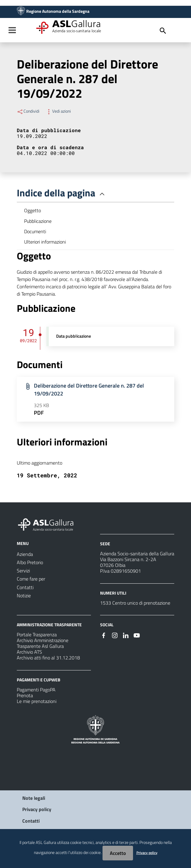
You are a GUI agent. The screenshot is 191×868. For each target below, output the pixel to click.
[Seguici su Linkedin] (126, 635)
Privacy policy (37, 809)
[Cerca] (163, 31)
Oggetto (32, 210)
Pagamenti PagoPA (36, 690)
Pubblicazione (38, 221)
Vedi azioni (58, 111)
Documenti (35, 231)
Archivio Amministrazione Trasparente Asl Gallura (43, 643)
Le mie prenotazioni (37, 701)
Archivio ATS (29, 652)
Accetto (118, 853)
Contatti (31, 821)
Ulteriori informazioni (45, 242)
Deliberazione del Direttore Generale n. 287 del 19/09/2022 (89, 390)
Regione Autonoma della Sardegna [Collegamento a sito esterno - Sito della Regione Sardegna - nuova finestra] (58, 11)
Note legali (34, 798)
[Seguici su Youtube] (137, 635)
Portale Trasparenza (37, 634)
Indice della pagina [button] (62, 193)
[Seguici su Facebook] (104, 635)
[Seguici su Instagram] (115, 635)
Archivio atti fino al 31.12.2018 (48, 658)
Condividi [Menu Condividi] (28, 111)
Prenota (25, 695)
